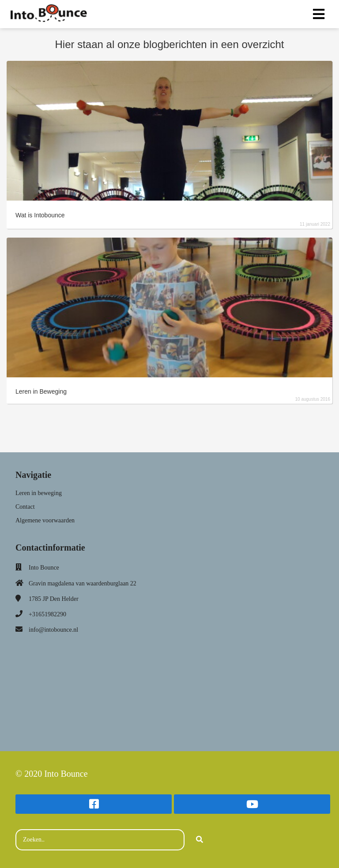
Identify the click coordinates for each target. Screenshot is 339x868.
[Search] (200, 840)
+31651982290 (47, 614)
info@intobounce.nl (53, 630)
